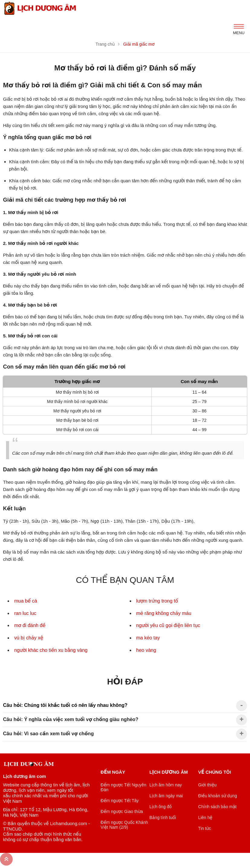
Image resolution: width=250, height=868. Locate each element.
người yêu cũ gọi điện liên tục (168, 625)
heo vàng (146, 650)
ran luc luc (25, 613)
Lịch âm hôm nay (166, 785)
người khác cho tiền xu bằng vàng (51, 650)
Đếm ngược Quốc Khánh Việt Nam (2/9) (124, 825)
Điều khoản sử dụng (218, 796)
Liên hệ (205, 818)
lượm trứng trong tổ (157, 601)
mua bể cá (26, 601)
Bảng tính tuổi (163, 818)
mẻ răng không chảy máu (164, 613)
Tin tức (205, 828)
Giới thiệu (208, 785)
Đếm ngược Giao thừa (122, 811)
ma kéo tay (148, 638)
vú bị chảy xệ (29, 638)
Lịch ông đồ (161, 807)
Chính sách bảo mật (218, 807)
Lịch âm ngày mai (166, 796)
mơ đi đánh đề (30, 625)
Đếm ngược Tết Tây (120, 801)
